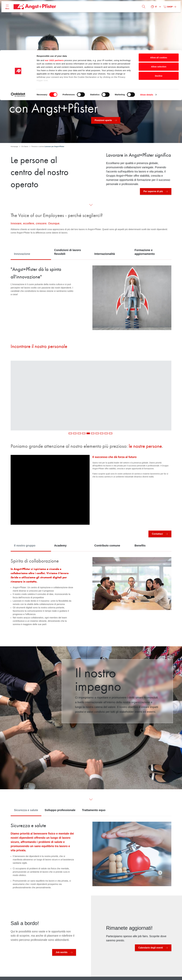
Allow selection (159, 17)
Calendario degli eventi (151, 948)
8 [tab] (102, 433)
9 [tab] (106, 433)
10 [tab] (111, 433)
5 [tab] (88, 433)
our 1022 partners (54, 10)
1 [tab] (70, 433)
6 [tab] (93, 433)
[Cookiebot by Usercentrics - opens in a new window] (18, 45)
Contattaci (157, 534)
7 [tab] (97, 433)
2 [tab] (75, 433)
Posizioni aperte (103, 120)
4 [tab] (84, 433)
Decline (159, 26)
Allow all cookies (159, 7)
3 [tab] (79, 433)
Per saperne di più (153, 191)
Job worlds (62, 952)
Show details (147, 45)
